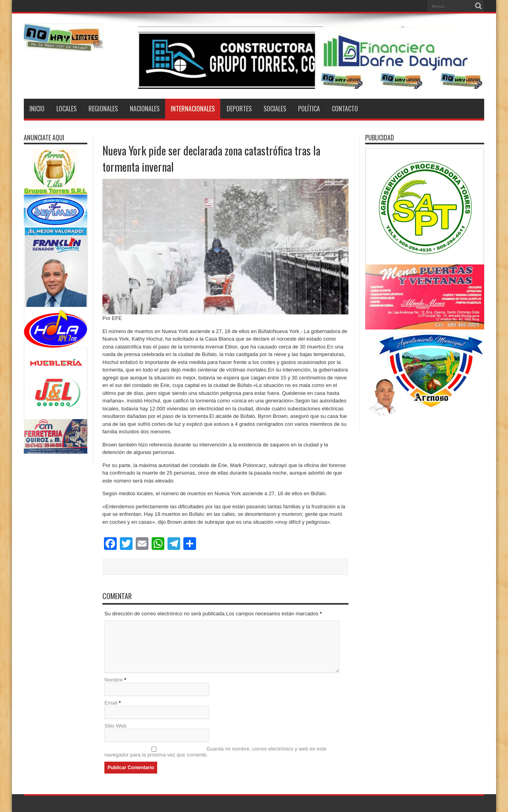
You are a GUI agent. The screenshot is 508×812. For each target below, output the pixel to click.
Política (309, 109)
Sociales (275, 109)
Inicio (37, 109)
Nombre (114, 680)
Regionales (103, 109)
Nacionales (145, 109)
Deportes (239, 109)
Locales (66, 109)
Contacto (345, 109)
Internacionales (193, 109)
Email (111, 703)
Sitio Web (115, 726)
